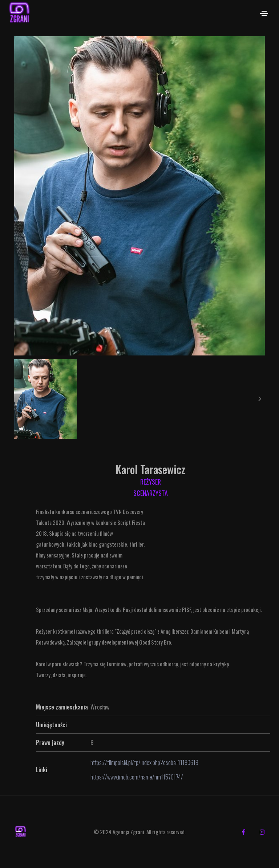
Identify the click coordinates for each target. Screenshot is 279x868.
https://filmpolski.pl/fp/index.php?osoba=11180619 (144, 762)
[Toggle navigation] (264, 13)
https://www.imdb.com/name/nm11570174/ (137, 777)
